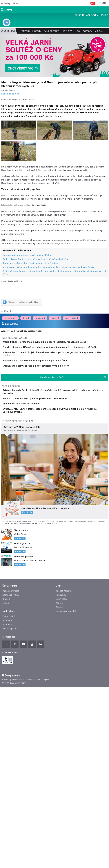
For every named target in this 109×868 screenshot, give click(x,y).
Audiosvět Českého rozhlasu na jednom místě (22, 452)
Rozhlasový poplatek (66, 792)
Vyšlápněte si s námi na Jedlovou (32, 572)
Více (99, 31)
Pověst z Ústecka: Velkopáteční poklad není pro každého (46, 559)
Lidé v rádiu (61, 780)
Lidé (77, 31)
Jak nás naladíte (64, 772)
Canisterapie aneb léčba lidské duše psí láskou (27, 376)
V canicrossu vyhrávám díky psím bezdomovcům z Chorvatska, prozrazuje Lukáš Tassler (49, 388)
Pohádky (40, 439)
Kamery (104, 15)
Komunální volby (11, 776)
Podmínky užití (33, 861)
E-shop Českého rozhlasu (19, 602)
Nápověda (61, 776)
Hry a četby (10, 439)
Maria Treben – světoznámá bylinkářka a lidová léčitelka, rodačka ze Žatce (55, 463)
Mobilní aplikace (10, 810)
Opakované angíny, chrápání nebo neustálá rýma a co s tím (47, 514)
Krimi (26, 439)
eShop (6, 784)
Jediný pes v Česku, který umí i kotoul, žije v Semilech (31, 384)
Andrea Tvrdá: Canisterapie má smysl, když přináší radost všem (36, 380)
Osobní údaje (18, 861)
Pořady (37, 31)
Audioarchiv (92, 15)
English (46, 861)
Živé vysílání (72, 439)
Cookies (6, 861)
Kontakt (59, 788)
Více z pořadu (11, 543)
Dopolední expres (10, 94)
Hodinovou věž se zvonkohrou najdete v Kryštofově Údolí (46, 502)
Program (79, 15)
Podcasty (7, 806)
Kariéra (59, 784)
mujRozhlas (7, 432)
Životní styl (8, 31)
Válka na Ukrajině (11, 772)
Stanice (6, 780)
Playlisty (67, 31)
